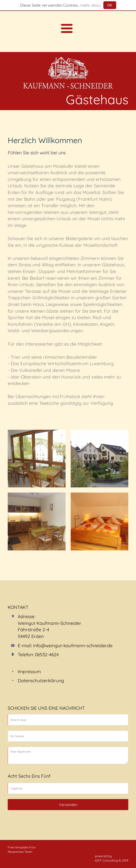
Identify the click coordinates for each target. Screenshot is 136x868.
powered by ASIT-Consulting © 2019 (112, 858)
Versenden (68, 805)
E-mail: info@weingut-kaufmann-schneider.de (65, 645)
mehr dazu (90, 5)
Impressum (29, 671)
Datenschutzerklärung (41, 680)
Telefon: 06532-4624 (38, 654)
